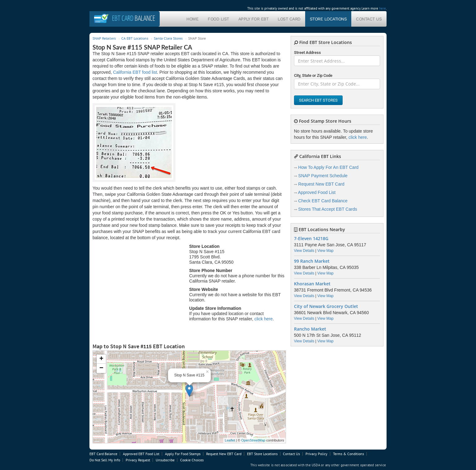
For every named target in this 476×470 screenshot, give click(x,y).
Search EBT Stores (318, 100)
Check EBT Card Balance (323, 201)
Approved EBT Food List (141, 454)
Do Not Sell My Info (105, 460)
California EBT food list (135, 72)
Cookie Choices (192, 460)
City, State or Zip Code (313, 75)
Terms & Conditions (348, 454)
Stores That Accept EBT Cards (328, 209)
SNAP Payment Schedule (323, 176)
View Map (325, 251)
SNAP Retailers (104, 38)
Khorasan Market (312, 284)
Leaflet (230, 440)
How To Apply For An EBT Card (329, 167)
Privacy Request (138, 460)
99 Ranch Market (312, 261)
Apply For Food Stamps (183, 454)
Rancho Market (310, 329)
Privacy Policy (316, 454)
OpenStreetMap (253, 440)
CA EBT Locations (135, 38)
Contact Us (369, 19)
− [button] (101, 368)
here (383, 8)
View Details (304, 251)
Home (192, 19)
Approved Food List (317, 192)
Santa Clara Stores (168, 38)
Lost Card (289, 19)
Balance (134, 19)
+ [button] (101, 359)
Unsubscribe (165, 460)
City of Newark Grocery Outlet (326, 306)
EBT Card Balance (103, 454)
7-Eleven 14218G (311, 239)
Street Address (307, 53)
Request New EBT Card (321, 184)
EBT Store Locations (262, 454)
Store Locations (328, 19)
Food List (218, 19)
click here (264, 319)
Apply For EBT (253, 19)
